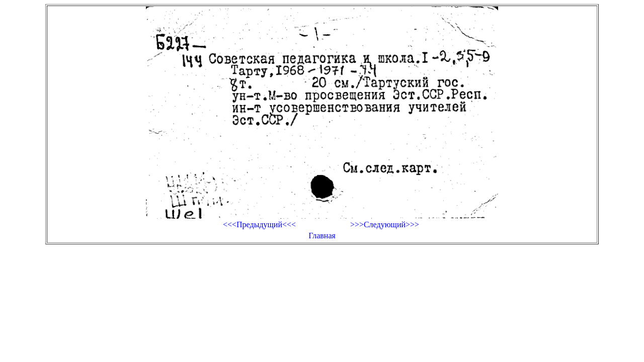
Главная (322, 236)
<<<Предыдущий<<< (259, 224)
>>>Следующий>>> (385, 224)
